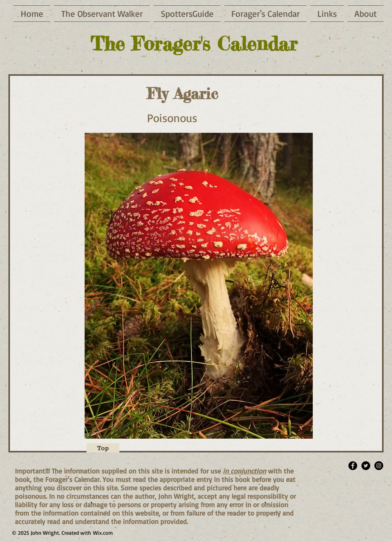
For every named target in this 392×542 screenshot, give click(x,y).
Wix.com (103, 533)
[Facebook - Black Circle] (353, 466)
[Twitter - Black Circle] (366, 466)
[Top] (103, 448)
